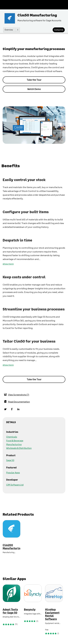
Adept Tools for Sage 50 (10, 611)
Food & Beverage (15, 440)
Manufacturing (14, 444)
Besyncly (30, 609)
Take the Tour (34, 80)
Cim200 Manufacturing (12, 547)
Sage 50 (10, 460)
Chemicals (12, 437)
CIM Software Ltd (15, 485)
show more (8, 264)
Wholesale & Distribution (19, 448)
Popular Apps (13, 472)
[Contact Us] (59, 30)
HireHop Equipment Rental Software (52, 614)
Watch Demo (34, 89)
